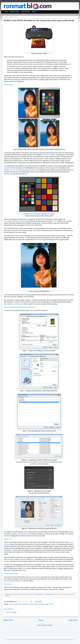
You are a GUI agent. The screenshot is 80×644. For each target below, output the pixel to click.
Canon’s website (49, 155)
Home (6, 12)
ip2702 (31, 604)
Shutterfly (10, 559)
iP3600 (23, 570)
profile (41, 604)
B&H (38, 577)
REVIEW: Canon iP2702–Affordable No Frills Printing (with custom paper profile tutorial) (39, 20)
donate (40, 594)
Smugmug (23, 559)
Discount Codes (14, 12)
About (34, 12)
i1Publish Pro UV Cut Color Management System (19, 170)
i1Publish (56, 168)
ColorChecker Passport (11, 221)
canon (11, 604)
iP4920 (9, 570)
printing (36, 604)
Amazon (32, 577)
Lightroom (11, 304)
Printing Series (26, 12)
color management (23, 534)
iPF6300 (38, 240)
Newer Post (8, 620)
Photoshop (20, 304)
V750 (55, 221)
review (22, 221)
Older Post (73, 620)
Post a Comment (11, 612)
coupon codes (49, 594)
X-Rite (51, 604)
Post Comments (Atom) (45, 625)
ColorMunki (8, 168)
